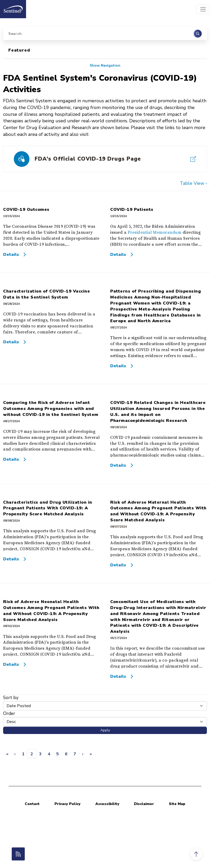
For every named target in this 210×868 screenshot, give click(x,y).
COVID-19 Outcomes (26, 210)
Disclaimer (144, 804)
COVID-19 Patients (132, 210)
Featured (19, 50)
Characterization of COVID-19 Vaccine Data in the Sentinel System (47, 294)
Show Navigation (105, 65)
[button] (196, 854)
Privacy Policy (67, 804)
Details (11, 255)
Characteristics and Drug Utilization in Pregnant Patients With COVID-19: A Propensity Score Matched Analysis (48, 508)
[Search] (105, 34)
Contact (32, 804)
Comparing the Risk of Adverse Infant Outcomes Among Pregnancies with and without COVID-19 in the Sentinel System (51, 409)
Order (9, 714)
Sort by (11, 698)
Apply (105, 730)
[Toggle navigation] (203, 9)
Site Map (177, 804)
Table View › (193, 183)
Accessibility (107, 804)
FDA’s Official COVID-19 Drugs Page (88, 159)
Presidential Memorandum (155, 232)
